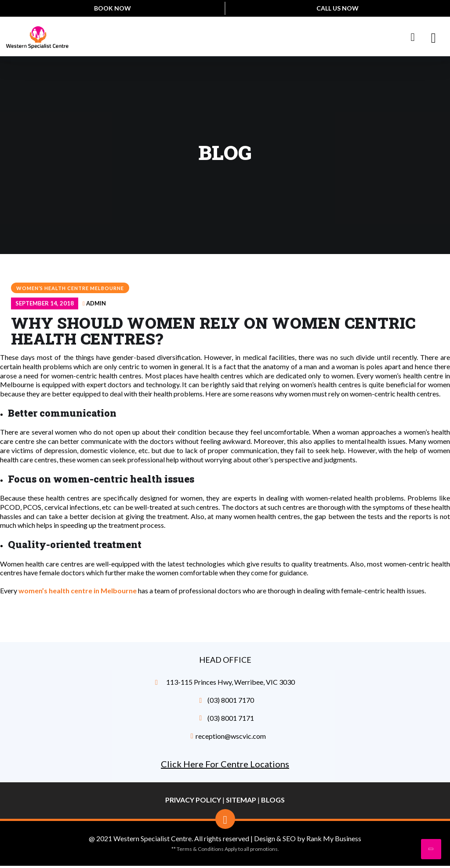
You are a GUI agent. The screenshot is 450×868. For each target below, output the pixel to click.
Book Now (112, 8)
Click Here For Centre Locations (225, 764)
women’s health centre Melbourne (70, 288)
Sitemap (241, 800)
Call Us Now (337, 8)
